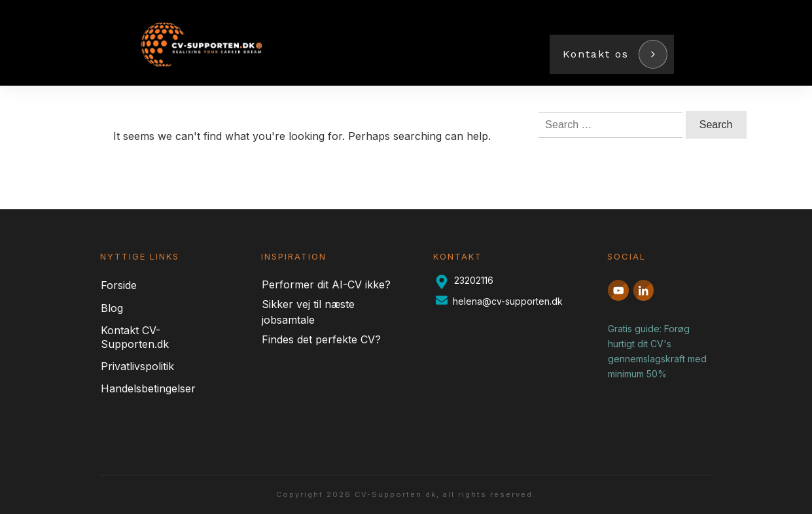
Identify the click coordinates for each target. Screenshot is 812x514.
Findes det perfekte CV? (321, 339)
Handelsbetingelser (148, 388)
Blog (112, 308)
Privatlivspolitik (137, 366)
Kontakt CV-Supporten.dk (135, 337)
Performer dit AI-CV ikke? (326, 284)
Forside (119, 285)
